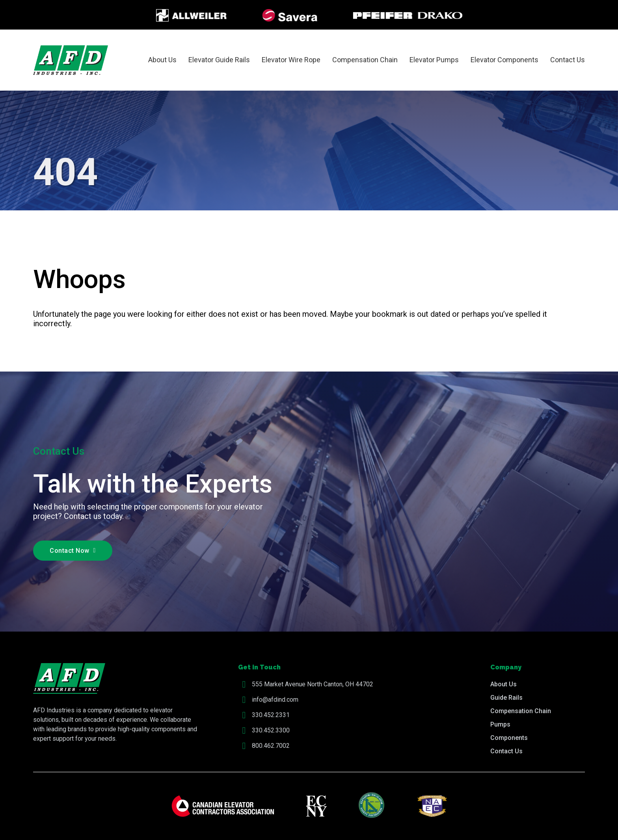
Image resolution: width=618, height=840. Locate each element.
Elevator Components (504, 60)
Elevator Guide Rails (219, 60)
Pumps (500, 724)
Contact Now (73, 551)
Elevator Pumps (434, 60)
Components (509, 738)
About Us (162, 60)
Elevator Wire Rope (291, 60)
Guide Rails (506, 698)
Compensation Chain (365, 60)
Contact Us (568, 60)
